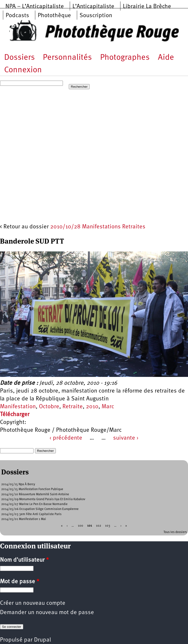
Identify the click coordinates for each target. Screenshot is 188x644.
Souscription (96, 16)
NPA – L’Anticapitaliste (35, 7)
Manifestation (18, 407)
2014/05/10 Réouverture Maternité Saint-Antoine (35, 494)
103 (108, 526)
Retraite (73, 407)
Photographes (125, 58)
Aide (166, 58)
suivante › (126, 438)
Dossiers (19, 58)
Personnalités (67, 58)
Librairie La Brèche (147, 7)
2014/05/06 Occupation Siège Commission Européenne (40, 509)
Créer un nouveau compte (33, 603)
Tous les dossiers (175, 532)
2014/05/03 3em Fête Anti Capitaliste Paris (31, 514)
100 (81, 526)
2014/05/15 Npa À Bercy (18, 484)
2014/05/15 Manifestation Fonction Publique (32, 489)
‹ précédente (66, 438)
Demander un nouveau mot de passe (47, 613)
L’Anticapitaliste (93, 7)
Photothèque (54, 16)
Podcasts (17, 16)
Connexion (23, 70)
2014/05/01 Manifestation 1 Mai (24, 519)
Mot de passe (20, 582)
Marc (108, 407)
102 (99, 526)
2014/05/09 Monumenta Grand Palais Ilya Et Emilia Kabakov (43, 499)
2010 (92, 407)
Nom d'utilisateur (24, 560)
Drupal (42, 640)
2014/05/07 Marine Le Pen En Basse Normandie (34, 504)
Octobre (49, 407)
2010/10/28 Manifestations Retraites (98, 227)
